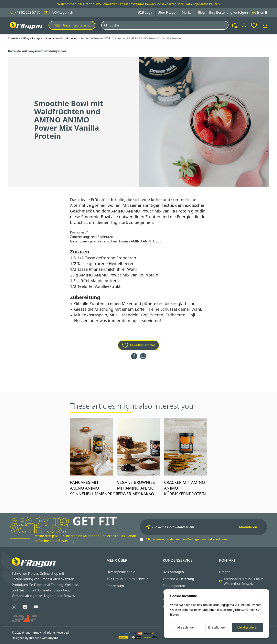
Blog (201, 12)
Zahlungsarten (174, 586)
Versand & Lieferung (179, 579)
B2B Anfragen (173, 572)
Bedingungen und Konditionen (208, 539)
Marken (188, 12)
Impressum (115, 586)
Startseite (14, 38)
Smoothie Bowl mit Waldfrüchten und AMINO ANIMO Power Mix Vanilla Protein (131, 38)
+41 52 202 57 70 (28, 12)
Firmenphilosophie (121, 572)
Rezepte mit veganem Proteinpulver (55, 38)
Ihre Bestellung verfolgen (229, 12)
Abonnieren (248, 527)
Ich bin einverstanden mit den (188, 539)
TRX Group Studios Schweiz (127, 579)
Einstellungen (217, 627)
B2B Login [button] (146, 12)
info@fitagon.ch (61, 12)
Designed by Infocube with (35, 638)
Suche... (116, 25)
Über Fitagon (168, 12)
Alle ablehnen (186, 627)
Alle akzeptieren (248, 627)
